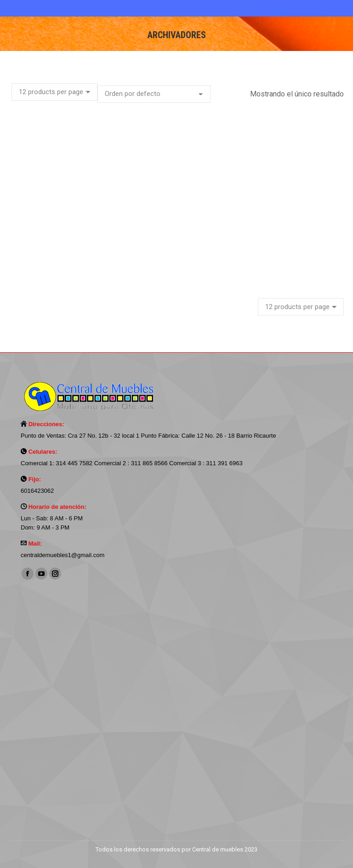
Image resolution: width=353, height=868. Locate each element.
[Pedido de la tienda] (154, 94)
